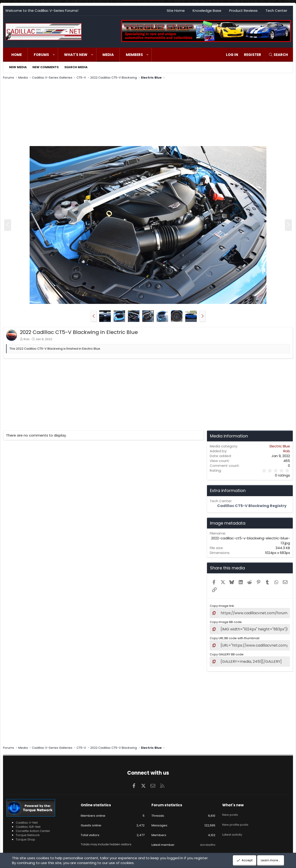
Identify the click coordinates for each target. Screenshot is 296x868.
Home (17, 55)
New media (18, 67)
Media (108, 55)
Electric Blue (280, 446)
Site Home (176, 11)
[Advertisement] (142, 113)
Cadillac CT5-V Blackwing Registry (252, 506)
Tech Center (276, 11)
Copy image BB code (226, 621)
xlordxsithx (208, 842)
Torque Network (28, 832)
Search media (76, 67)
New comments (46, 67)
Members (134, 55)
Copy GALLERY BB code (227, 652)
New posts (230, 810)
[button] (54, 55)
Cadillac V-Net (27, 819)
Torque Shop (25, 836)
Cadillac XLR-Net (28, 824)
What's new (76, 55)
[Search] (278, 55)
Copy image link (222, 606)
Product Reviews (243, 11)
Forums (41, 55)
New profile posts (235, 818)
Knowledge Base (207, 11)
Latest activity (232, 826)
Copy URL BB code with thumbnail (234, 637)
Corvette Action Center (33, 828)
